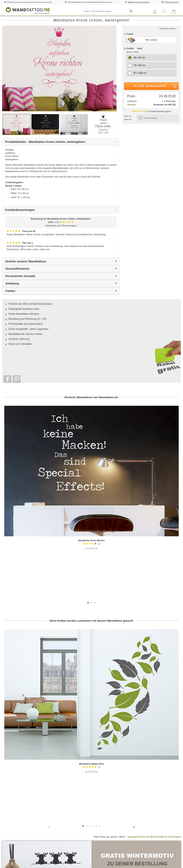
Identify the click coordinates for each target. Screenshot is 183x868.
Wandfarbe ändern (168, 41)
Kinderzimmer (92, 20)
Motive (73, 20)
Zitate (154, 20)
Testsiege (105, 748)
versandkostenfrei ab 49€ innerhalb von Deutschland (154, 677)
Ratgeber (173, 20)
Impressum (105, 753)
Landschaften (136, 20)
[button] (88, 486)
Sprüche (25, 20)
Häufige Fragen (78, 737)
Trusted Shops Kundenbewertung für (68, 777)
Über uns (105, 737)
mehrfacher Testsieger (139, 2)
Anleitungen (168, 741)
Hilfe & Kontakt (172, 2)
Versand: (132, 117)
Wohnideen (168, 762)
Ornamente (113, 20)
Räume (9, 20)
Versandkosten (78, 753)
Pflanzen (57, 20)
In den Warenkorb (156, 99)
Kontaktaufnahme (78, 742)
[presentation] (49, 667)
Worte (41, 20)
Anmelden (32, 757)
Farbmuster (78, 748)
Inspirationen (168, 752)
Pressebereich (105, 742)
